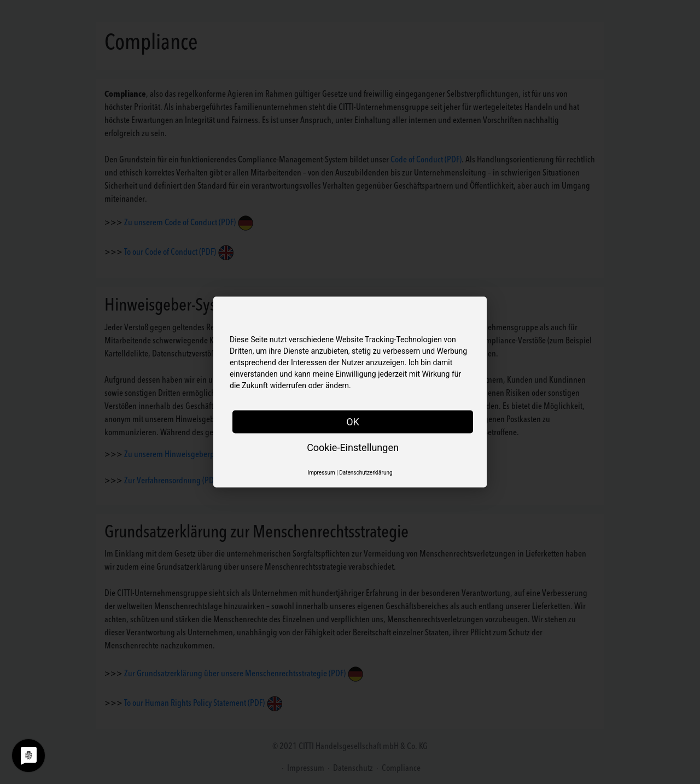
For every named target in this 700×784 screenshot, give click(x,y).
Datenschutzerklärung (366, 473)
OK (353, 422)
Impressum (321, 473)
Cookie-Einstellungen (353, 447)
